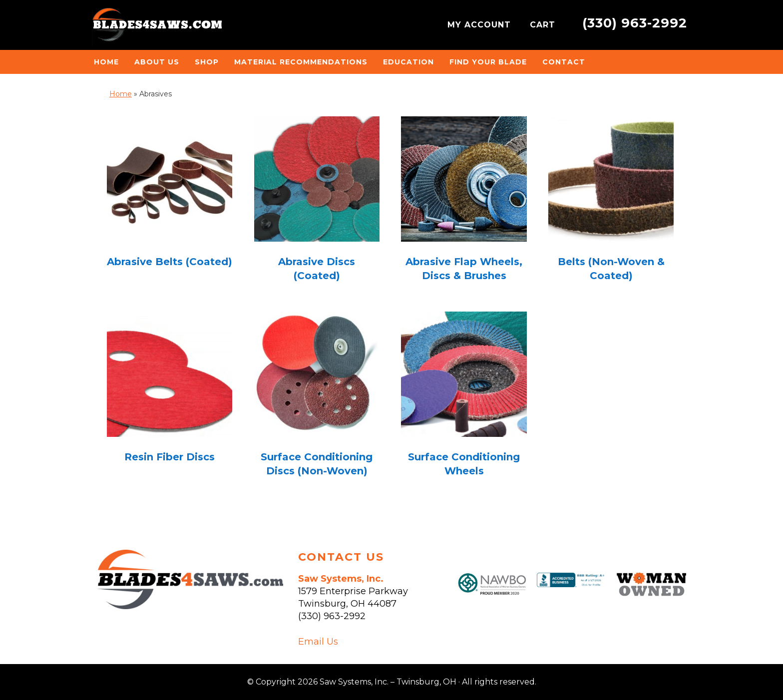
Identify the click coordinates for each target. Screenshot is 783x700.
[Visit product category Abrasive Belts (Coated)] (170, 195)
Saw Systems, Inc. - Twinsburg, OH (157, 27)
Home (121, 94)
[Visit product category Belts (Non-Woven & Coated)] (611, 202)
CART (544, 25)
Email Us (318, 642)
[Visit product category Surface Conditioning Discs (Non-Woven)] (317, 397)
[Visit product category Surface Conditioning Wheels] (464, 397)
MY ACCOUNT (481, 25)
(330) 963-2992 (635, 23)
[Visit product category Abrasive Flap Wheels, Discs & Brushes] (464, 202)
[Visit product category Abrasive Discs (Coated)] (317, 202)
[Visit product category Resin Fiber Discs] (170, 390)
